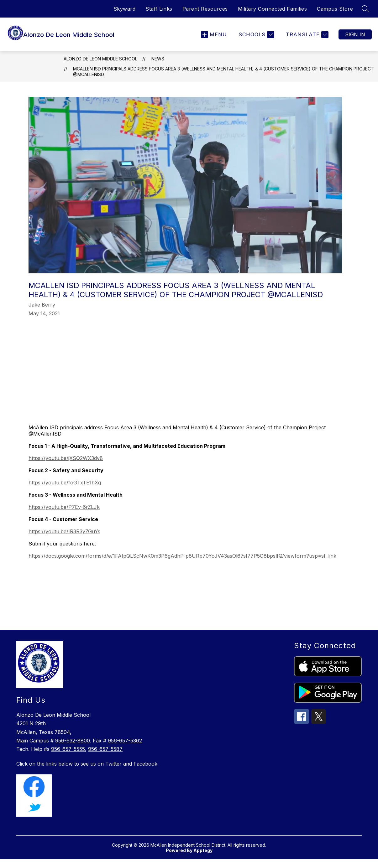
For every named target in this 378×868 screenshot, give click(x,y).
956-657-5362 (125, 749)
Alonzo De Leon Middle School (100, 67)
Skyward (125, 9)
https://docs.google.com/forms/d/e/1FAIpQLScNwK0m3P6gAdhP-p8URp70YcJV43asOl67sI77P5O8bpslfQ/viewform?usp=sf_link (182, 565)
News (158, 67)
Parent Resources (205, 9)
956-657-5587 (105, 758)
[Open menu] (214, 39)
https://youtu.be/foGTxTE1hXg (65, 491)
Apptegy (203, 859)
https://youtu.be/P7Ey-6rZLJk (64, 516)
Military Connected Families (273, 9)
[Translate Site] (306, 39)
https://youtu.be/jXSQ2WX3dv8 (66, 467)
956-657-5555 (68, 758)
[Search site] (365, 9)
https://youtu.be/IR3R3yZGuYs (64, 540)
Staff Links (159, 9)
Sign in (355, 39)
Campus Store (335, 9)
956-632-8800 (73, 749)
